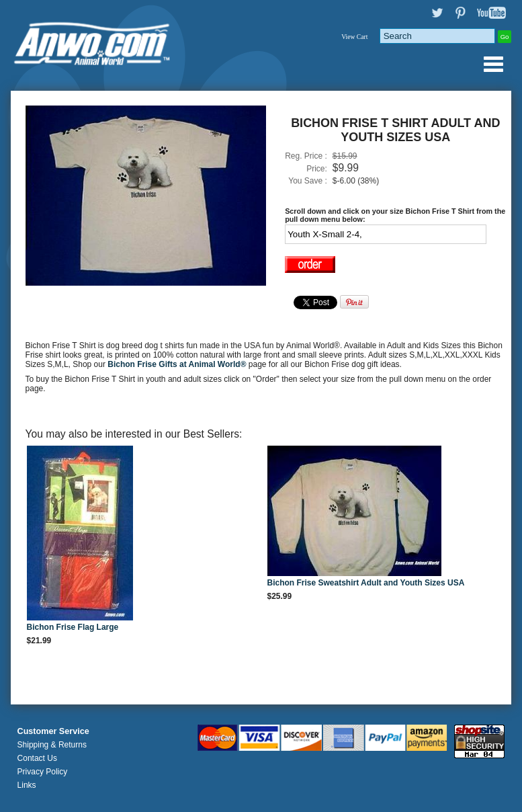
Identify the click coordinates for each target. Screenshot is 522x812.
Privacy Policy (43, 772)
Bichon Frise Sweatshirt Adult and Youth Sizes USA (366, 583)
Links (27, 785)
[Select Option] (386, 234)
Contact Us (37, 758)
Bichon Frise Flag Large (73, 627)
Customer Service (53, 731)
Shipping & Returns (52, 745)
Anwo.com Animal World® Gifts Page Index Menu (493, 64)
